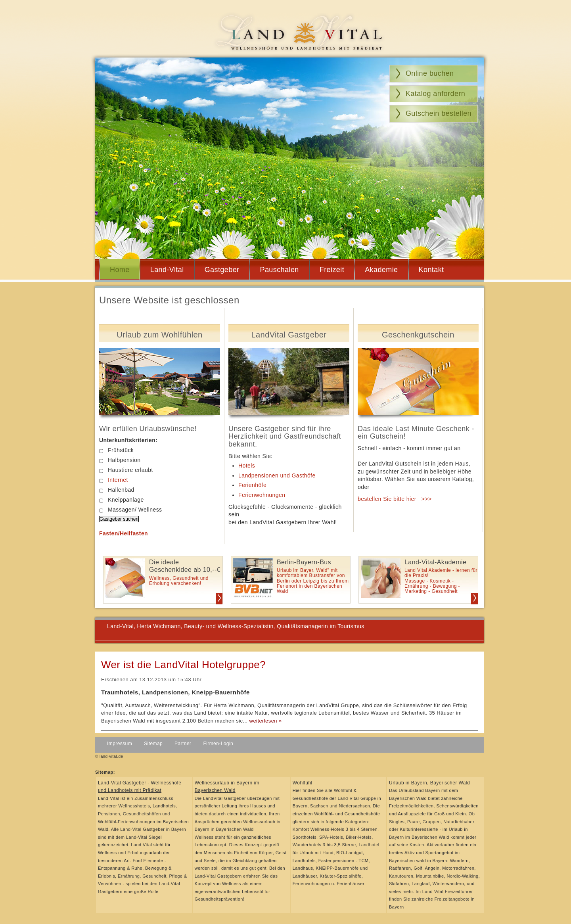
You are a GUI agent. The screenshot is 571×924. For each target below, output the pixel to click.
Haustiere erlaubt (126, 470)
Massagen (117, 510)
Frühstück (116, 450)
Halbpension (120, 460)
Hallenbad (117, 490)
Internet (118, 480)
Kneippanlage (122, 500)
